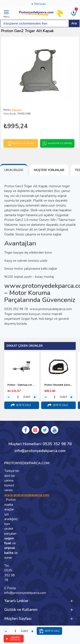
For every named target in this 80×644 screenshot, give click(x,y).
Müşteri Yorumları (49, 170)
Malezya (17, 110)
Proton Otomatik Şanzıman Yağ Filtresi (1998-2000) (59, 385)
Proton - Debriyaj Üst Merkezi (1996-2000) (22, 385)
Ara (74, 23)
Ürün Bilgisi (14, 170)
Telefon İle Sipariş (23, 143)
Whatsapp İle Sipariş (60, 143)
